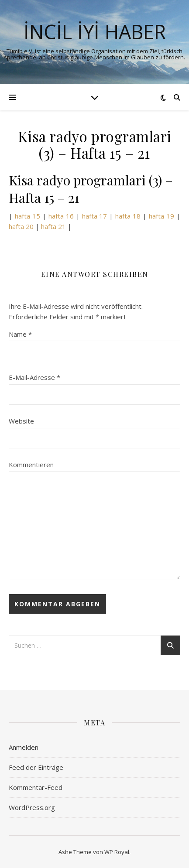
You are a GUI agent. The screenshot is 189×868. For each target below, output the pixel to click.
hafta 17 (95, 216)
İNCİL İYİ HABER (95, 32)
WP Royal (117, 852)
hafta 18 (128, 216)
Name (20, 334)
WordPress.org (32, 807)
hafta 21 (53, 226)
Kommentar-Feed (36, 787)
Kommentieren (31, 465)
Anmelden (24, 747)
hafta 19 (162, 216)
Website (21, 421)
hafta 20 (21, 226)
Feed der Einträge (36, 767)
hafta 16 (61, 216)
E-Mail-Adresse (34, 377)
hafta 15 (26, 216)
